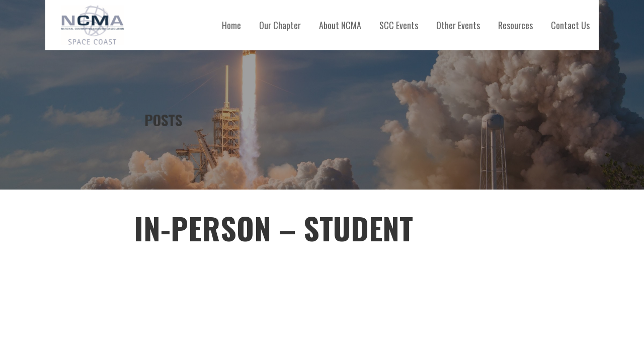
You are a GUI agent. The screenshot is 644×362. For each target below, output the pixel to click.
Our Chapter (280, 25)
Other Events (458, 25)
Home (231, 25)
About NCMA (340, 25)
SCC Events (399, 25)
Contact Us (570, 25)
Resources (515, 25)
